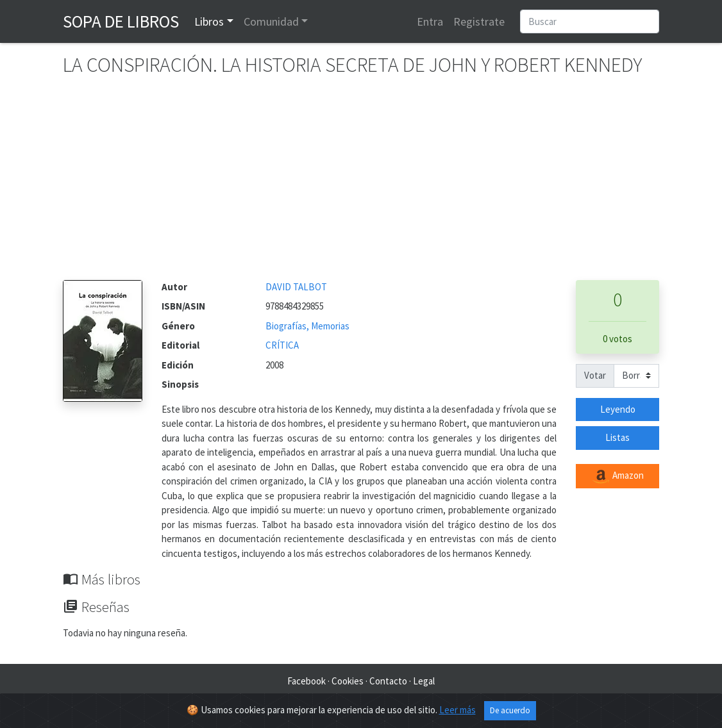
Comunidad (271, 21)
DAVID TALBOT (296, 287)
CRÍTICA (282, 345)
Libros (209, 21)
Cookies (348, 681)
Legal (424, 681)
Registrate (479, 21)
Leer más (458, 710)
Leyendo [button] (618, 409)
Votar (595, 375)
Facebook (306, 681)
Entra (430, 21)
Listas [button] (617, 437)
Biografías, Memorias (307, 326)
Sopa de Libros (121, 21)
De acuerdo (510, 710)
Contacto (388, 681)
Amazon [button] (617, 476)
